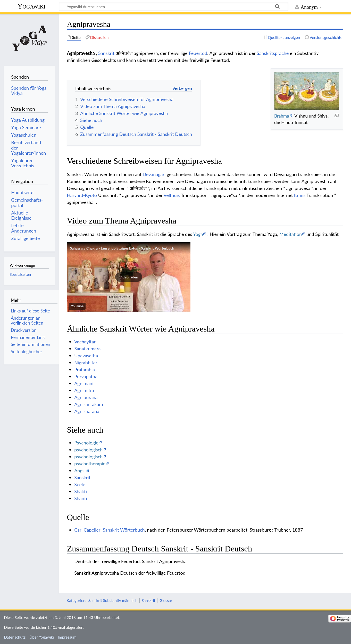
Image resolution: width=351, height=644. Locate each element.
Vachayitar (85, 342)
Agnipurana (86, 397)
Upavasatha (86, 356)
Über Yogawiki (42, 637)
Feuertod (198, 53)
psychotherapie (90, 464)
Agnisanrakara (89, 404)
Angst (80, 470)
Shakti (81, 491)
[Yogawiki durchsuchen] (174, 6)
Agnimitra (84, 390)
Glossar (166, 600)
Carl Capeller (87, 530)
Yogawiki (31, 6)
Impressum (67, 637)
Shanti (81, 498)
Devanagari (154, 174)
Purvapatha (86, 376)
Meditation (291, 234)
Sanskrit (106, 53)
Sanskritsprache (273, 53)
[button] (129, 277)
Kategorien (76, 600)
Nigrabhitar (86, 362)
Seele (80, 484)
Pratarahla (85, 369)
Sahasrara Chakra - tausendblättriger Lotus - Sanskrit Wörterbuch (122, 248)
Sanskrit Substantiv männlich (113, 600)
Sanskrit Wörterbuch (124, 530)
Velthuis (172, 195)
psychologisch (88, 450)
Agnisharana (87, 411)
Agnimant (84, 383)
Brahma (282, 116)
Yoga (198, 234)
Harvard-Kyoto (82, 195)
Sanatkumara (87, 349)
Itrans (300, 195)
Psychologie (86, 443)
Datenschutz (15, 637)
